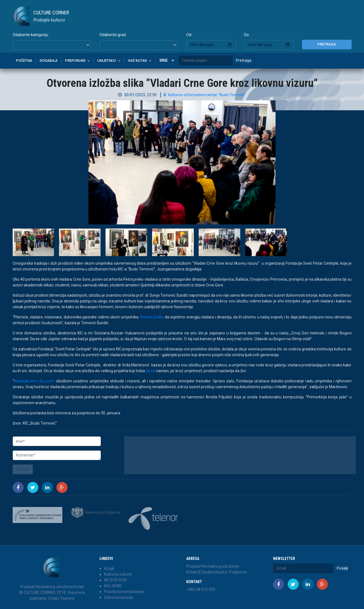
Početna (24, 61)
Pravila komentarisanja (124, 592)
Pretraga (327, 44)
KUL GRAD (113, 586)
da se (150, 371)
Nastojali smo (26, 381)
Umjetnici (107, 61)
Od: (189, 35)
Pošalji (23, 469)
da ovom (47, 381)
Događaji (49, 61)
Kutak (109, 568)
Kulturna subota (118, 574)
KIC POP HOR (115, 580)
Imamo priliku (152, 317)
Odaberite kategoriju (30, 35)
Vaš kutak (137, 61)
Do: (247, 35)
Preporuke (75, 61)
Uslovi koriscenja (118, 597)
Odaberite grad (113, 35)
